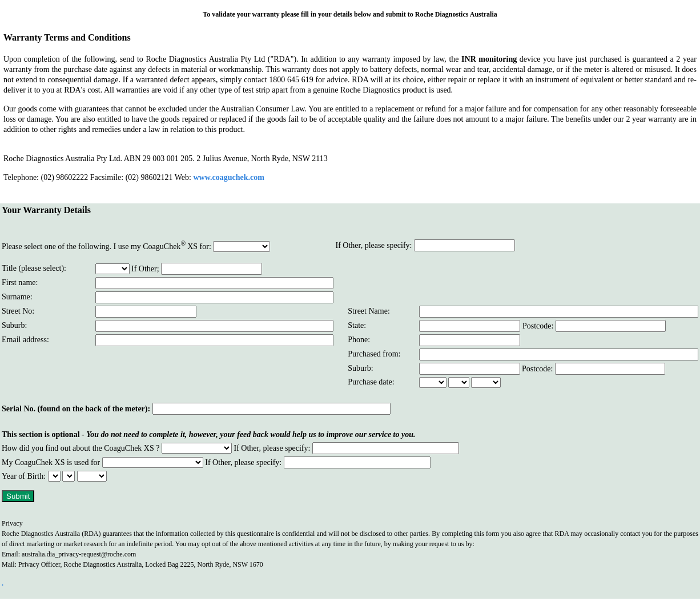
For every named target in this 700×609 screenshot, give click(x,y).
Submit (18, 496)
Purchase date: (371, 382)
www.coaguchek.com (228, 177)
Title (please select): (34, 268)
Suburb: (360, 368)
